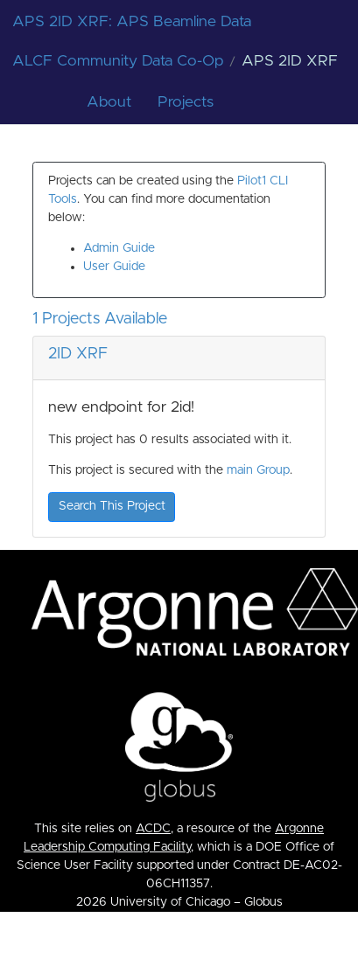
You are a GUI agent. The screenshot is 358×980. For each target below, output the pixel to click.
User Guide (114, 267)
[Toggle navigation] (324, 21)
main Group (258, 470)
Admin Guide (119, 248)
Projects (186, 102)
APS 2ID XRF (290, 61)
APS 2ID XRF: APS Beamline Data (132, 22)
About (109, 102)
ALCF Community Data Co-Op (118, 61)
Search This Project (112, 506)
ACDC (153, 829)
